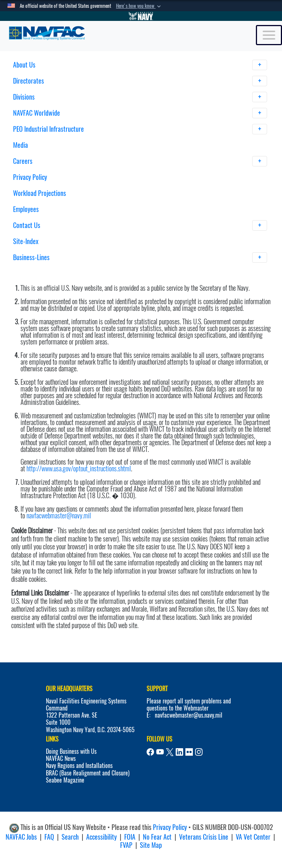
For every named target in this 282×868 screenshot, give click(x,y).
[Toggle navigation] (269, 35)
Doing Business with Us (71, 751)
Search (70, 837)
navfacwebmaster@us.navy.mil (189, 715)
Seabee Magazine (65, 780)
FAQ (49, 837)
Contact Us (140, 225)
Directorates (140, 81)
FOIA (130, 837)
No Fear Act (157, 837)
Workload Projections (40, 193)
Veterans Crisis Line (204, 837)
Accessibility (101, 837)
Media (21, 145)
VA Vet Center (253, 837)
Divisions (140, 97)
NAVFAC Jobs (21, 837)
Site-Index (26, 241)
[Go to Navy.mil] (141, 16)
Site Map (151, 845)
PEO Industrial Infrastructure (140, 129)
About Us (140, 65)
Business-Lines (140, 257)
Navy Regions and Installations (79, 766)
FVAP (126, 845)
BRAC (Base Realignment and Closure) (88, 773)
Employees (26, 209)
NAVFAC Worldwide (140, 113)
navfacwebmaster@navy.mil (59, 516)
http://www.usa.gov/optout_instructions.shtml (79, 469)
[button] (139, 6)
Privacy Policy (30, 177)
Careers (140, 161)
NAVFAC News (61, 758)
